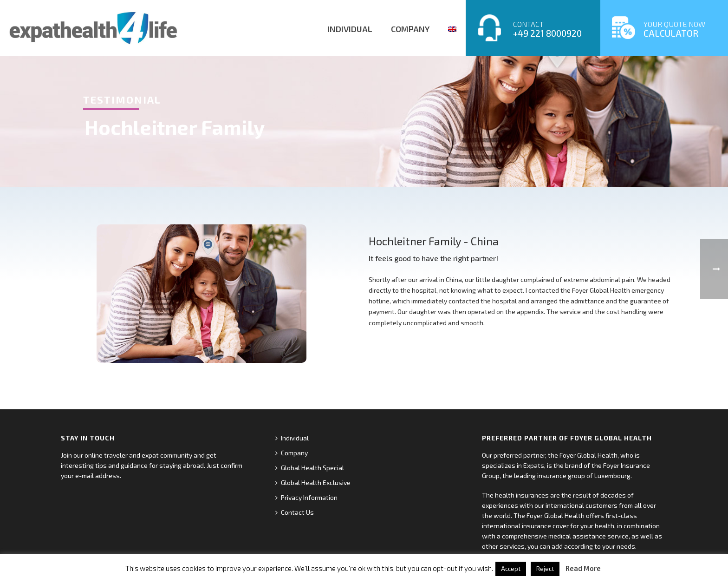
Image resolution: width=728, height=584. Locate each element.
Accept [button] (511, 569)
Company (292, 453)
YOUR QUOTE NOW (674, 29)
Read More (583, 568)
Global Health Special (310, 468)
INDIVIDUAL (350, 29)
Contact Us (295, 512)
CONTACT (547, 29)
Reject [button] (545, 569)
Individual (292, 438)
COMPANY (410, 29)
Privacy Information (306, 497)
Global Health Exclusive (313, 482)
